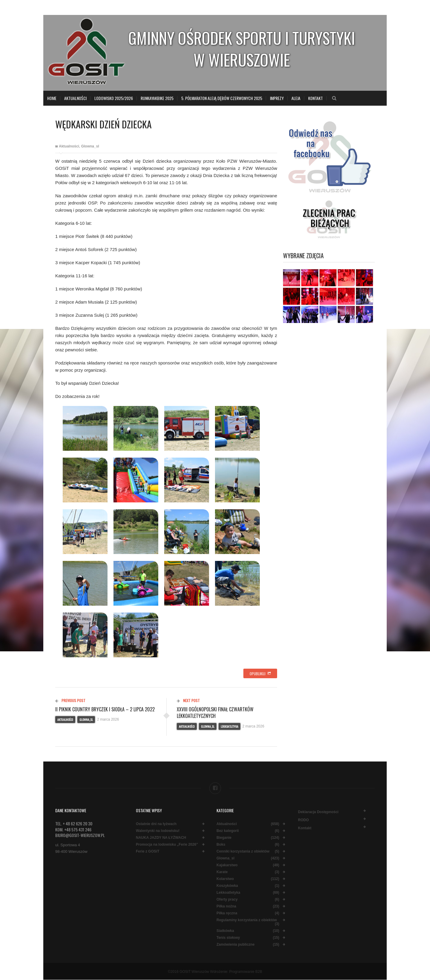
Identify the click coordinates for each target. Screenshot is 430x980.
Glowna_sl (90, 146)
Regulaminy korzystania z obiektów (247, 920)
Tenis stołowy (228, 938)
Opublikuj (260, 674)
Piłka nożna (226, 906)
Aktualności (75, 98)
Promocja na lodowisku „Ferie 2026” (167, 845)
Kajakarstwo (227, 865)
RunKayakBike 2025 (157, 98)
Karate (222, 872)
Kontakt (315, 98)
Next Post (188, 700)
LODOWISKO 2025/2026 (114, 98)
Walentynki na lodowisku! (158, 831)
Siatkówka (225, 931)
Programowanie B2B (246, 972)
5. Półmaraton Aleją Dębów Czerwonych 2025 (222, 98)
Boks (221, 845)
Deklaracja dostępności (318, 812)
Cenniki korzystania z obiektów (243, 851)
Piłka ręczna (227, 913)
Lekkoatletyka (229, 726)
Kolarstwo (225, 879)
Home (52, 98)
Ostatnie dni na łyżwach (156, 824)
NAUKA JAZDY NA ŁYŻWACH (161, 838)
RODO (303, 820)
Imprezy (277, 98)
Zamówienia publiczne (235, 945)
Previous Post (70, 700)
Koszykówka (227, 886)
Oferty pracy (227, 900)
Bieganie (224, 838)
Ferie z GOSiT (148, 851)
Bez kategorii (228, 831)
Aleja (296, 98)
